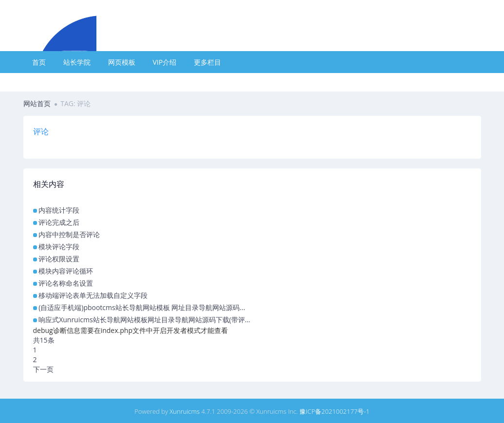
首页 (39, 62)
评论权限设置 (59, 259)
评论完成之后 (59, 222)
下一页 (43, 369)
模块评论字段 (59, 247)
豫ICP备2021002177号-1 (335, 411)
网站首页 (37, 103)
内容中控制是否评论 (69, 234)
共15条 (44, 340)
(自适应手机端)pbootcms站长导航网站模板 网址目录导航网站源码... (142, 307)
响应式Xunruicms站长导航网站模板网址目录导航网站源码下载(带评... (144, 320)
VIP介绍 (165, 62)
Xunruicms (185, 411)
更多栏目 (207, 62)
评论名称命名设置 (66, 283)
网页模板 (122, 62)
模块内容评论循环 (66, 271)
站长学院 (77, 62)
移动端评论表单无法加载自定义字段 (93, 295)
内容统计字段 (59, 210)
